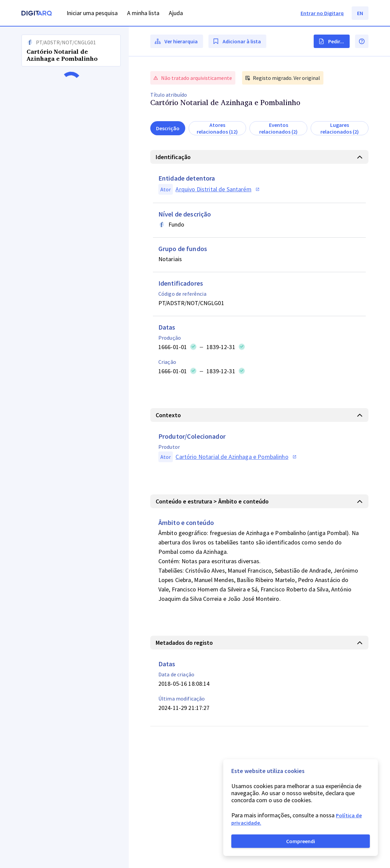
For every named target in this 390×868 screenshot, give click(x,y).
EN (360, 13)
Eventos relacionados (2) (278, 128)
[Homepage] (37, 14)
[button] (64, 447)
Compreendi (301, 841)
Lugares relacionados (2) (340, 128)
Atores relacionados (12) (217, 128)
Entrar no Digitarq (322, 13)
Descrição (168, 128)
